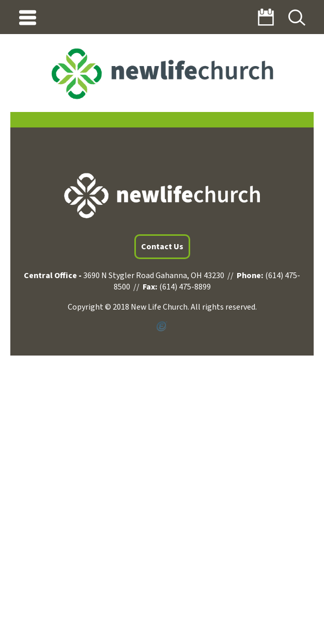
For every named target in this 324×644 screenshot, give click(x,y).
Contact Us (162, 247)
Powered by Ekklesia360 (162, 327)
